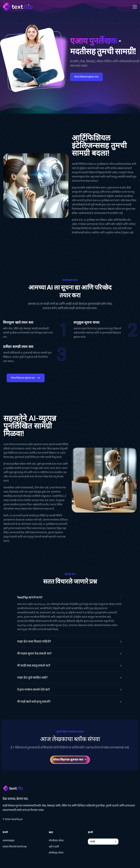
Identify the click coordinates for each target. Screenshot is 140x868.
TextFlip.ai (17, 819)
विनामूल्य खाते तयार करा (18, 322)
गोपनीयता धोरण (56, 841)
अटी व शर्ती (54, 847)
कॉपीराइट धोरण (56, 853)
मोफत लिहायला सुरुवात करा (87, 77)
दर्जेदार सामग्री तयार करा (18, 347)
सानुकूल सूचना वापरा (86, 322)
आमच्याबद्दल (8, 841)
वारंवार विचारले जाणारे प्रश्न (15, 847)
